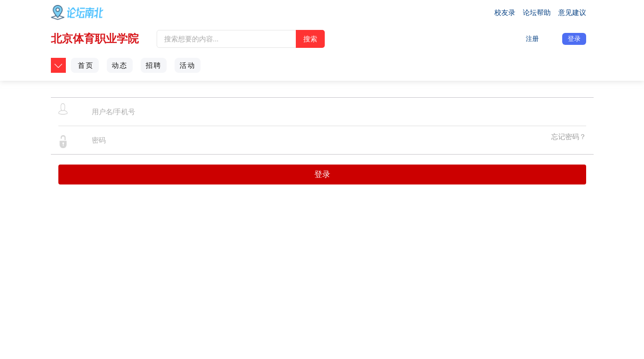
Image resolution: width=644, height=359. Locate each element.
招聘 (154, 65)
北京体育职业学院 (95, 39)
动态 (120, 65)
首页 (86, 65)
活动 (188, 65)
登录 (574, 39)
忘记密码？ (569, 137)
